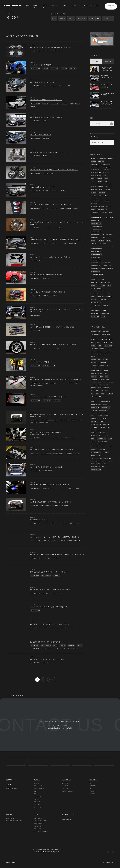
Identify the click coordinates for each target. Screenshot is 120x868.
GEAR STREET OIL (108, 382)
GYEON (70, 541)
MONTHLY (108, 61)
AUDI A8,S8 (105, 170)
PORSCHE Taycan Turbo (97, 277)
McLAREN (110, 240)
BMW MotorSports (96, 354)
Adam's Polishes (106, 334)
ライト (63, 488)
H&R (107, 385)
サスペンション (47, 365)
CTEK (98, 368)
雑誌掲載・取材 (72, 243)
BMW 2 (93, 178)
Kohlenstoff (110, 394)
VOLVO (94, 297)
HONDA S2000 (105, 198)
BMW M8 (109, 187)
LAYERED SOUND (96, 399)
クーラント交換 (55, 68)
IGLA (98, 391)
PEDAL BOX (34, 423)
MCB (93, 413)
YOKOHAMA (95, 450)
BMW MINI (53, 523)
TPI (93, 441)
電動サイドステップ (96, 470)
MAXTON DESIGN (104, 410)
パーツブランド (108, 19)
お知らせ (78, 103)
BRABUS (105, 354)
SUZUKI (110, 286)
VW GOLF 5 (63, 645)
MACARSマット (95, 408)
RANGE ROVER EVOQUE (98, 280)
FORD (106, 195)
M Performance (95, 402)
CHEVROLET (102, 192)
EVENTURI (94, 379)
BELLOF (70, 488)
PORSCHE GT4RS (96, 266)
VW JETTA (107, 305)
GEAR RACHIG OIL (96, 382)
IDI (93, 391)
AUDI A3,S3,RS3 (35, 645)
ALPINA (111, 159)
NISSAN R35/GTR (103, 243)
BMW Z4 (108, 190)
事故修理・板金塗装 (73, 383)
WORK (105, 447)
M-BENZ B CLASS (96, 212)
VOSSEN (104, 444)
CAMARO (94, 192)
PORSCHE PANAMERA (107, 269)
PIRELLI (40, 386)
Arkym (98, 343)
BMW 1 (105, 176)
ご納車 (45, 121)
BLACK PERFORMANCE (98, 351)
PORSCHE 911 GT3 (96, 252)
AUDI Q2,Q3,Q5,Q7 (36, 51)
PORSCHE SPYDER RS (97, 274)
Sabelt (105, 433)
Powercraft (102, 427)
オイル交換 (46, 68)
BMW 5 (93, 181)
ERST (107, 377)
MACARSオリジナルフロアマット (99, 405)
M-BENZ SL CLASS (108, 235)
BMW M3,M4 (109, 184)
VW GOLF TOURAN (96, 302)
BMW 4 (106, 178)
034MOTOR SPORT (96, 331)
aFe (62, 593)
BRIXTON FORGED (96, 360)
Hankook (94, 388)
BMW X (102, 190)
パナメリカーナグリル (97, 461)
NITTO (100, 416)
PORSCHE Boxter (96, 257)
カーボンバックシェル (97, 458)
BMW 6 (100, 181)
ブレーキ (45, 86)
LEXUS (109, 207)
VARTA (77, 208)
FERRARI (94, 195)
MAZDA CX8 (101, 240)
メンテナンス (73, 68)
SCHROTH (94, 436)
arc (93, 343)
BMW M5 (45, 523)
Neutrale (94, 416)
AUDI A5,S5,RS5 (35, 575)
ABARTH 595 (95, 159)
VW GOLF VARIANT (96, 305)
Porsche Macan (95, 269)
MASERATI (106, 238)
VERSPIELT (106, 441)
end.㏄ (107, 374)
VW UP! (104, 317)
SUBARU (103, 286)
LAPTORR (99, 396)
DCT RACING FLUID (97, 371)
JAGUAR (94, 201)
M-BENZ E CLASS (96, 221)
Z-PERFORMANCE (96, 453)
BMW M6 (101, 187)
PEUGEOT (94, 246)
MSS (106, 413)
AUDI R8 (106, 173)
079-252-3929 (42, 853)
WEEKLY (96, 61)
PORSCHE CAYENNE (97, 260)
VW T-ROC (105, 311)
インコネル (106, 453)
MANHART (94, 410)
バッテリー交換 (47, 558)
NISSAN (94, 243)
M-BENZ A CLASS (103, 209)
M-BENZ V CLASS (96, 238)
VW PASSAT (95, 308)
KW (54, 365)
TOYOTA (100, 288)
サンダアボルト (109, 458)
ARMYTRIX (105, 343)
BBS (100, 346)
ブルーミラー (108, 461)
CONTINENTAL (66, 438)
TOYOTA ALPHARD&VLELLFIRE (99, 291)
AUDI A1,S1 (102, 162)
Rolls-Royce (95, 286)
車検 (69, 86)
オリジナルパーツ (96, 456)
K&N (93, 394)
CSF (93, 368)
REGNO (106, 430)
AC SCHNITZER (96, 334)
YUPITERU (61, 51)
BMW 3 (56, 645)
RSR (100, 433)
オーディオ (46, 51)
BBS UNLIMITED (108, 346)
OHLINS (94, 419)
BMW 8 (93, 184)
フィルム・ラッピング (59, 453)
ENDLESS (94, 377)
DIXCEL (106, 371)
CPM (81, 420)
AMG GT (94, 162)
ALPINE (101, 340)
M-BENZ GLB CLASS (97, 224)
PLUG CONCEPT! (44, 423)
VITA (108, 294)
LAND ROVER (95, 204)
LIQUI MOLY (106, 399)
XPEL (78, 453)
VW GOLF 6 (72, 645)
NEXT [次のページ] (51, 680)
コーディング (57, 401)
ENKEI (101, 377)
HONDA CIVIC (95, 198)
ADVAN (94, 337)
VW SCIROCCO (95, 311)
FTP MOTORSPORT (105, 379)
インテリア (46, 628)
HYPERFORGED (66, 348)
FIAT (100, 195)
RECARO (99, 430)
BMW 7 (106, 181)
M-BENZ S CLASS (96, 235)
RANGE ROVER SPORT (97, 283)
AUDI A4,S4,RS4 (35, 420)
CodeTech (74, 420)
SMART (102, 436)
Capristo (106, 360)
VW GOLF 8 (103, 300)
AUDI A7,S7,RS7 (35, 506)
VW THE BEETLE (35, 648)
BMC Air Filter (109, 351)
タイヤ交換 (46, 173)
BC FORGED (95, 348)
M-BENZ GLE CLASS (97, 229)
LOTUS (94, 209)
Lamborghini (108, 201)
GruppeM (94, 385)
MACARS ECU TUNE (107, 402)
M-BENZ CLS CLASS (97, 218)
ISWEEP (53, 51)
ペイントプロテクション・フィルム (100, 464)
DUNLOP (94, 374)
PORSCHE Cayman (96, 263)
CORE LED (101, 365)
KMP (103, 394)
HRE (100, 388)
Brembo (94, 357)
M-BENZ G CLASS (108, 221)
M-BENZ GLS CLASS (97, 232)
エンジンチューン (47, 401)
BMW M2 (100, 184)
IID (102, 391)
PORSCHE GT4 (108, 263)
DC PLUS (62, 208)
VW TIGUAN (106, 314)
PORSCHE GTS (107, 266)
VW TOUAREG (95, 317)
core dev (94, 365)
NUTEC (33, 106)
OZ (99, 419)
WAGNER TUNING (96, 447)
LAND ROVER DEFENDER (98, 207)
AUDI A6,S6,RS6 (106, 167)
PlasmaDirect (95, 424)
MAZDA (94, 240)
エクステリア (46, 278)
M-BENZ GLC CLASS (97, 226)
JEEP (100, 201)
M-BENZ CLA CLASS (97, 215)
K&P (98, 394)
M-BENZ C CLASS (108, 212)
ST (107, 436)
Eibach (101, 374)
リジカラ (102, 467)
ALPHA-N (94, 340)
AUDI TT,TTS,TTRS (96, 176)
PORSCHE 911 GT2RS (97, 249)
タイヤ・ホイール (47, 228)
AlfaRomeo (104, 159)
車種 (98, 19)
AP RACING (109, 340)
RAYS (74, 438)
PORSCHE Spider (96, 271)
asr (111, 343)
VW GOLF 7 (57, 420)
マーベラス (94, 467)
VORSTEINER (95, 444)
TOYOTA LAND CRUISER (98, 294)
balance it (94, 346)
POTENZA (94, 427)
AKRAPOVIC (106, 337)
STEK (93, 439)
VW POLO (103, 308)
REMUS (94, 433)
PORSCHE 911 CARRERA (106, 246)
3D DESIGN (107, 331)
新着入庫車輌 (46, 138)
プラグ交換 (64, 68)
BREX (100, 357)
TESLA (93, 288)
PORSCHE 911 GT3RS (97, 255)
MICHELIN (70, 208)
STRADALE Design (102, 439)
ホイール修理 (57, 228)
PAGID (105, 419)
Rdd (93, 430)
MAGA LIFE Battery (107, 408)
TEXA (111, 439)
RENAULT (108, 283)
